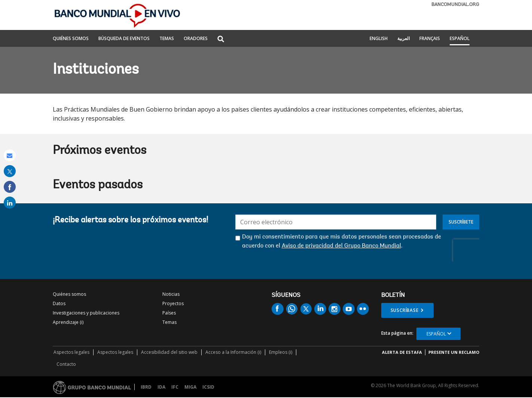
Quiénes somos (69, 294)
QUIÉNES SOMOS (71, 39)
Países (169, 313)
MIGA (190, 387)
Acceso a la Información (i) (233, 352)
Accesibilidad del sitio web (169, 352)
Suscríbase (405, 310)
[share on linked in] (10, 203)
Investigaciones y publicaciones (86, 313)
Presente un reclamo (454, 352)
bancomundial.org (455, 5)
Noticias (171, 294)
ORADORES (196, 39)
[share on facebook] (10, 187)
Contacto (66, 364)
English (379, 39)
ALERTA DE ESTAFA (402, 352)
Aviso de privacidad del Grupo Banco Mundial (341, 246)
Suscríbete (461, 222)
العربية (403, 39)
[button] (221, 40)
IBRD (146, 387)
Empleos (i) (281, 352)
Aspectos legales (71, 352)
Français (430, 39)
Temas (169, 322)
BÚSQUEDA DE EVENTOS (124, 39)
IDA (161, 387)
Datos (59, 303)
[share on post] (10, 171)
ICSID (208, 387)
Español (460, 39)
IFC (175, 387)
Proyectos (173, 303)
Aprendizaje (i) (68, 322)
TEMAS (167, 39)
